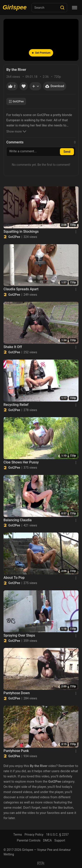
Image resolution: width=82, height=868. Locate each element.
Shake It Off (13, 347)
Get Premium (41, 53)
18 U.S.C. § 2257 (57, 835)
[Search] (62, 8)
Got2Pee (16, 101)
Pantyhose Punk (16, 751)
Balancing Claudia (17, 520)
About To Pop (14, 578)
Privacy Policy (34, 835)
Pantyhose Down (17, 693)
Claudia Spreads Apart (21, 289)
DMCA (47, 840)
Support (60, 840)
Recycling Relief (16, 405)
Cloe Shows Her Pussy (21, 462)
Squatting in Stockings (21, 232)
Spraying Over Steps (19, 635)
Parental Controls (29, 840)
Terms (18, 835)
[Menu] (75, 8)
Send (67, 152)
